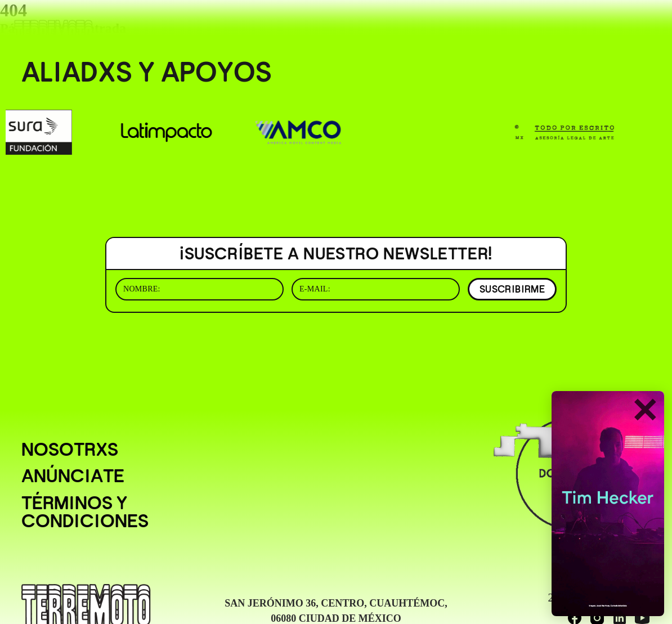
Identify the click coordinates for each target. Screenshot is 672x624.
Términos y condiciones (85, 512)
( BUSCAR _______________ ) (498, 24)
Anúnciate (73, 476)
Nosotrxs (70, 450)
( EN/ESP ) (618, 24)
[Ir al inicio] (53, 32)
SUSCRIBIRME (512, 289)
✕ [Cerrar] (644, 411)
